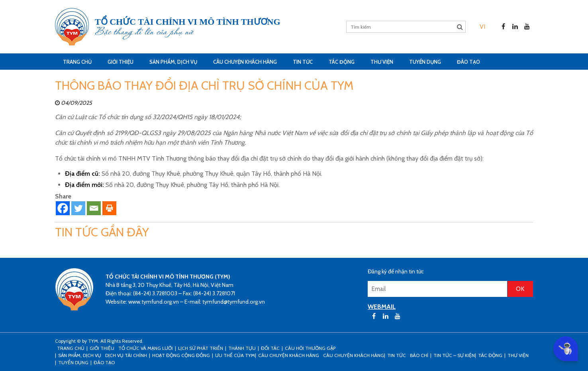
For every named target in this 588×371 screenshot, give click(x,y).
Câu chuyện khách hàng (354, 355)
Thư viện (382, 62)
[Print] (109, 208)
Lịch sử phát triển (201, 348)
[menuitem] (482, 26)
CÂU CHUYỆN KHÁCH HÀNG (245, 62)
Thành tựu (242, 348)
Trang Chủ (77, 62)
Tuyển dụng (425, 62)
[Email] (94, 208)
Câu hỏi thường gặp (310, 348)
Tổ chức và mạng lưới (146, 348)
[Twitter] (78, 208)
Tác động (342, 62)
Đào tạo (468, 62)
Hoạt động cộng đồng (181, 355)
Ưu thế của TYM (235, 355)
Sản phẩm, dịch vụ (173, 62)
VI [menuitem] (482, 26)
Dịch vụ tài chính (126, 355)
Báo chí (419, 355)
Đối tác (270, 348)
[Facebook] (63, 208)
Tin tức (303, 62)
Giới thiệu (121, 62)
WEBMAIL (382, 307)
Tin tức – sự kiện (454, 355)
